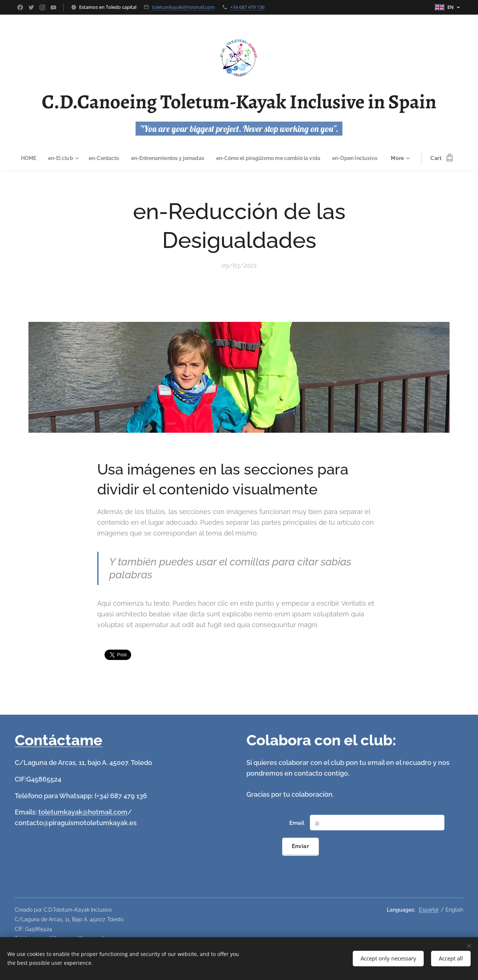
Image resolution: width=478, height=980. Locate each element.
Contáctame (59, 740)
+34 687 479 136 (247, 7)
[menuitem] (50, 158)
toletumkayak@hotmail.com (183, 7)
